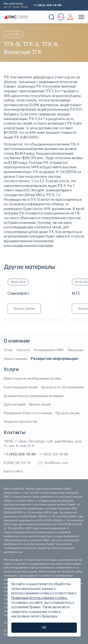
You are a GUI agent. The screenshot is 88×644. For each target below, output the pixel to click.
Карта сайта (13, 471)
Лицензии (75, 350)
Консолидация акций (21, 387)
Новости (23, 350)
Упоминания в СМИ (49, 350)
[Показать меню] (81, 17)
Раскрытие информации (54, 359)
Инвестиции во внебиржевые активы (32, 378)
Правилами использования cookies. (40, 598)
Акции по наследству (21, 422)
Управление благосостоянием (28, 413)
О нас (8, 350)
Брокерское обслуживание (63, 387)
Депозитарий (15, 404)
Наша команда (15, 359)
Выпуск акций (40, 404)
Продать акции (68, 413)
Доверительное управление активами (34, 396)
